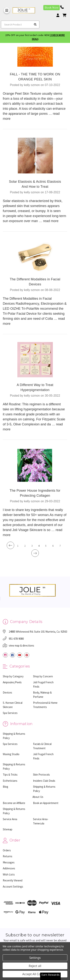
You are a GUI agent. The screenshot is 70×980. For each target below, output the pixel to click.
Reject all (35, 966)
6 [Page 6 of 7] (53, 546)
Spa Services (10, 713)
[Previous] (10, 545)
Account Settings (13, 887)
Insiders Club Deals (44, 781)
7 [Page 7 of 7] (60, 546)
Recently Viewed (13, 880)
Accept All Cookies (35, 974)
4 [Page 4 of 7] (39, 546)
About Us (38, 797)
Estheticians (10, 781)
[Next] (35, 553)
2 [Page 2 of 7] (25, 546)
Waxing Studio (11, 754)
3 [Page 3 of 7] (32, 546)
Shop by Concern (43, 676)
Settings (35, 958)
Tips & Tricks (10, 775)
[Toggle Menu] (7, 10)
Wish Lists (9, 874)
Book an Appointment (46, 803)
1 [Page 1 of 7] (18, 546)
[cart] (64, 15)
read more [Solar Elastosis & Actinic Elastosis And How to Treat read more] (51, 221)
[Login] (59, 15)
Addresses (9, 868)
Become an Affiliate (14, 803)
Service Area (10, 819)
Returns (8, 856)
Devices (7, 692)
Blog (6, 787)
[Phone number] (63, 7)
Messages (9, 862)
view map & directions (21, 646)
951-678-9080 (16, 639)
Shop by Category (13, 676)
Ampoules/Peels (12, 682)
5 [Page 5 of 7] (46, 546)
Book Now (52, 8)
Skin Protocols (41, 775)
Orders (7, 850)
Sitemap (8, 829)
